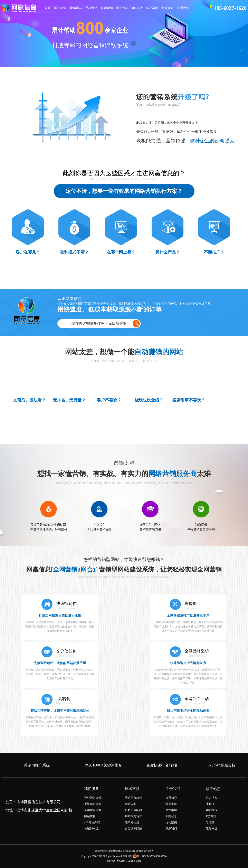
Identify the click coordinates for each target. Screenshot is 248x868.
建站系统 (212, 828)
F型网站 (211, 816)
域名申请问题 (133, 810)
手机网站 (91, 8)
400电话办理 (92, 822)
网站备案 (131, 804)
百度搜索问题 (133, 828)
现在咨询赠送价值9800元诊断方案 (99, 324)
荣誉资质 (171, 804)
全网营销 (107, 8)
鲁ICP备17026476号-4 (118, 861)
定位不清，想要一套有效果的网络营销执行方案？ (124, 191)
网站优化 (122, 8)
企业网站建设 (93, 798)
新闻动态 (168, 8)
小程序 (210, 804)
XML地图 (136, 861)
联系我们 (183, 8)
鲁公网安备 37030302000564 (150, 856)
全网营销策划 (93, 810)
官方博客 (212, 798)
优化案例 (171, 822)
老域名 (210, 822)
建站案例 (171, 810)
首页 (48, 8)
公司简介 (171, 798)
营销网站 (76, 8)
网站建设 (60, 8)
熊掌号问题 (132, 822)
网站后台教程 (133, 798)
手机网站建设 (93, 804)
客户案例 (152, 8)
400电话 (137, 8)
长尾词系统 (91, 828)
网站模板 (212, 810)
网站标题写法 (133, 816)
